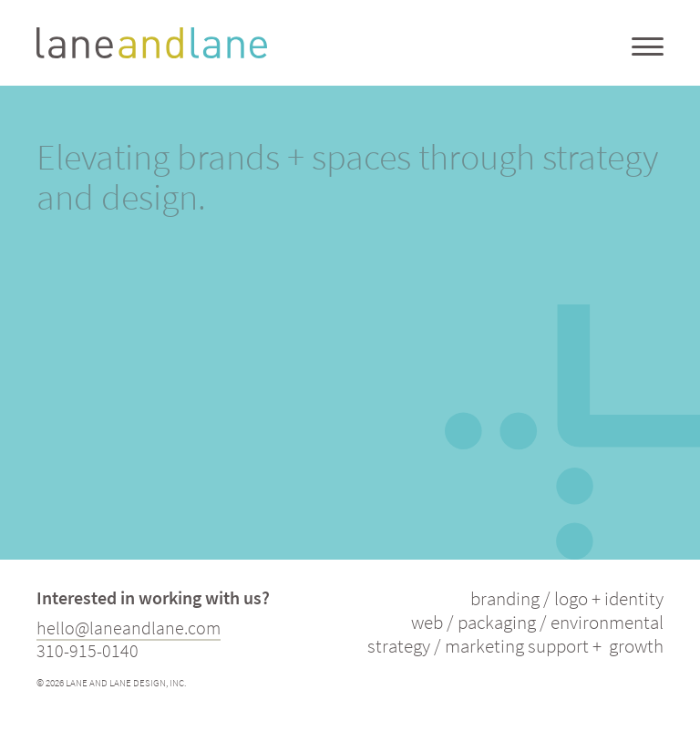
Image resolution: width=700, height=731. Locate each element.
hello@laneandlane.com (129, 628)
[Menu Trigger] (648, 46)
